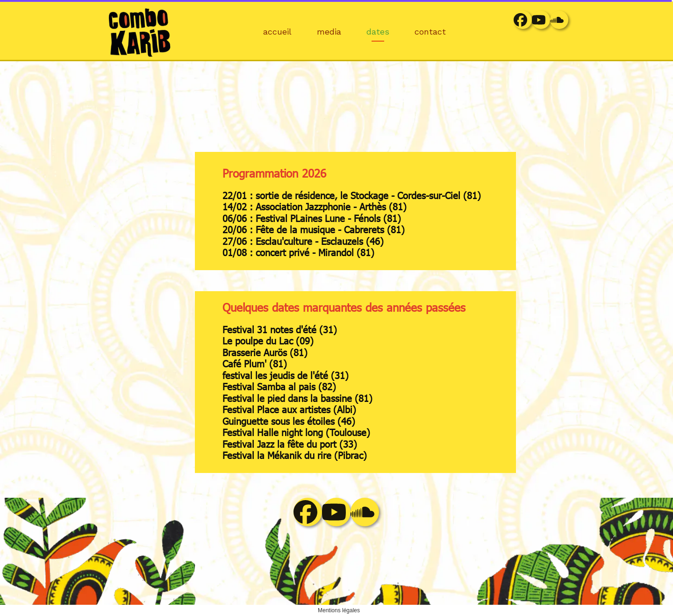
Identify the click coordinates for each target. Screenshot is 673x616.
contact (430, 32)
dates (378, 32)
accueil (277, 32)
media (329, 32)
